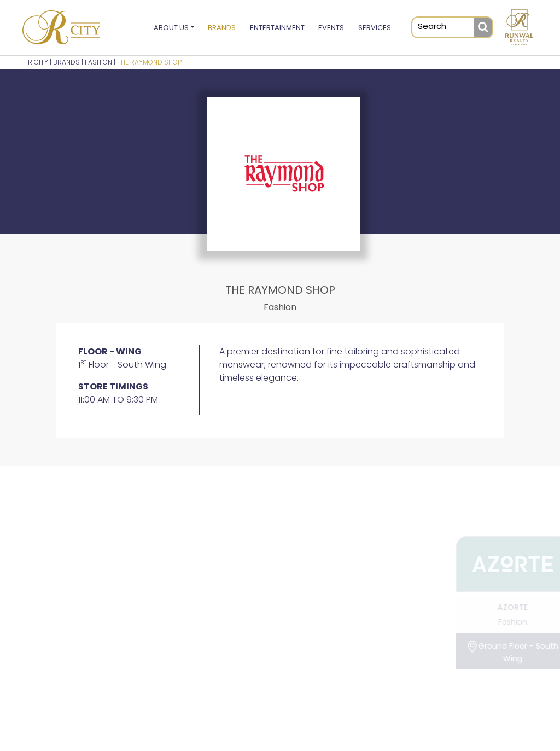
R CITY (38, 62)
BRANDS (66, 62)
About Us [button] (171, 28)
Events (331, 28)
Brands (222, 28)
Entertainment (277, 28)
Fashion (98, 62)
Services (375, 28)
